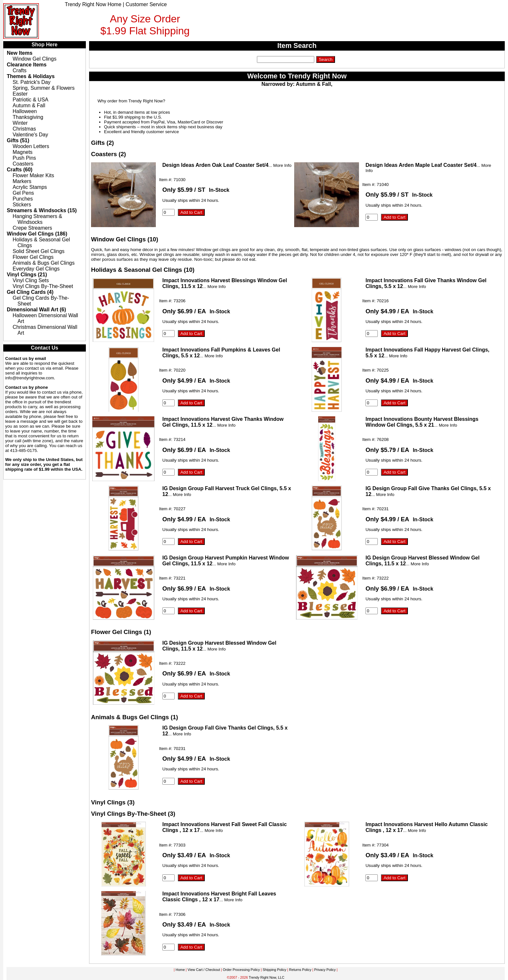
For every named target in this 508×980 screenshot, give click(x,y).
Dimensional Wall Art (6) (36, 310)
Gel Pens (23, 193)
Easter (20, 94)
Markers (22, 181)
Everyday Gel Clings (36, 269)
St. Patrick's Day (32, 82)
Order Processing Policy (241, 970)
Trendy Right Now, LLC (267, 977)
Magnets (23, 152)
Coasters (23, 164)
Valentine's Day (30, 135)
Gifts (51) (18, 140)
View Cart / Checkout (204, 970)
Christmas (24, 129)
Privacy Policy (325, 970)
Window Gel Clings (35, 59)
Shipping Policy (275, 970)
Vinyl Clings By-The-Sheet (43, 286)
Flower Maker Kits (33, 175)
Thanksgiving (28, 117)
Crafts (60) (20, 170)
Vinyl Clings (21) (27, 275)
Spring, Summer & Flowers (44, 88)
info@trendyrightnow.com (30, 378)
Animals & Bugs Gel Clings (44, 263)
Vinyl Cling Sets (31, 280)
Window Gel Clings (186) (37, 234)
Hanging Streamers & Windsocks (37, 219)
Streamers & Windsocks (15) (42, 210)
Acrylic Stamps (30, 187)
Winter (20, 123)
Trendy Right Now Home (93, 4)
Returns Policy (300, 970)
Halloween (25, 111)
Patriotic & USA (30, 100)
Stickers (22, 205)
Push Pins (24, 158)
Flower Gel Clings (33, 257)
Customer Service (146, 4)
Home (180, 970)
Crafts (20, 70)
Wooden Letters (31, 146)
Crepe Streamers (32, 228)
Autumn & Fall (29, 105)
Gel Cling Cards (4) (30, 292)
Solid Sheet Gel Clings (39, 251)
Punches (23, 199)
